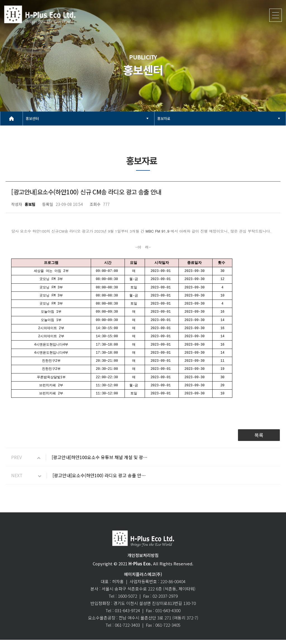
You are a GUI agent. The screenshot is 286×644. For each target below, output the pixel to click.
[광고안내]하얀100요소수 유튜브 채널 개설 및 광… (100, 461)
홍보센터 (32, 118)
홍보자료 (164, 118)
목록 (259, 439)
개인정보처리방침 (143, 559)
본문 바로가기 (0, 0)
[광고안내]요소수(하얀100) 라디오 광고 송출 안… (99, 479)
